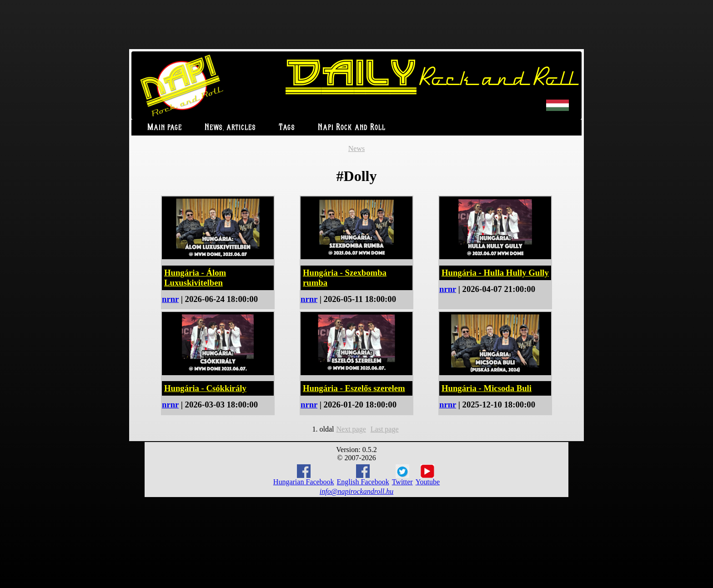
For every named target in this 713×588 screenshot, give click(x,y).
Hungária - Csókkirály (205, 388)
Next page (351, 429)
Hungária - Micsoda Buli (487, 388)
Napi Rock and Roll (352, 128)
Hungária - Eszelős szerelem (354, 388)
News (356, 148)
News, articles (230, 128)
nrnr (170, 299)
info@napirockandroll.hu (356, 491)
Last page (385, 429)
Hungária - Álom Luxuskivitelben (195, 278)
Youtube (428, 475)
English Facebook (363, 475)
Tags (287, 128)
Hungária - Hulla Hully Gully (495, 273)
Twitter (402, 475)
